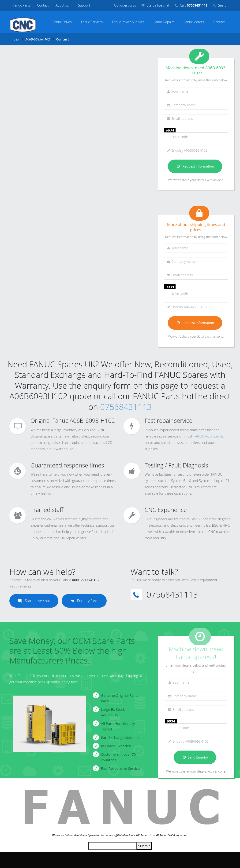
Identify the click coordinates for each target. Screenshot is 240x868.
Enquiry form (85, 601)
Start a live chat (158, 5)
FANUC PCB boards (208, 436)
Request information (195, 166)
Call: (194, 5)
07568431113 (126, 407)
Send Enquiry (195, 757)
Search (223, 5)
